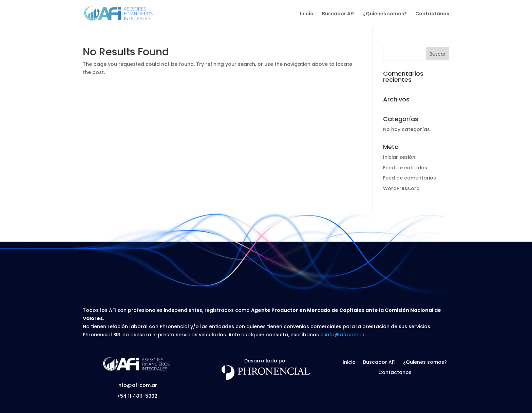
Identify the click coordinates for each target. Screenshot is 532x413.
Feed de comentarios (410, 178)
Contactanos (432, 14)
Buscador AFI (338, 14)
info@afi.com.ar (345, 335)
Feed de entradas (405, 168)
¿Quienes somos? (385, 14)
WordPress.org (401, 188)
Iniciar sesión (399, 157)
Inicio (307, 14)
